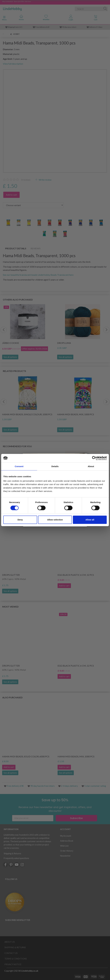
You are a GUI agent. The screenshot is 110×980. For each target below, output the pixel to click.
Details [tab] (55, 466)
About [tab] (91, 466)
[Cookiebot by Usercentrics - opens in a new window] (94, 458)
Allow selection (55, 520)
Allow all (90, 520)
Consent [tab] (19, 466)
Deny (20, 520)
